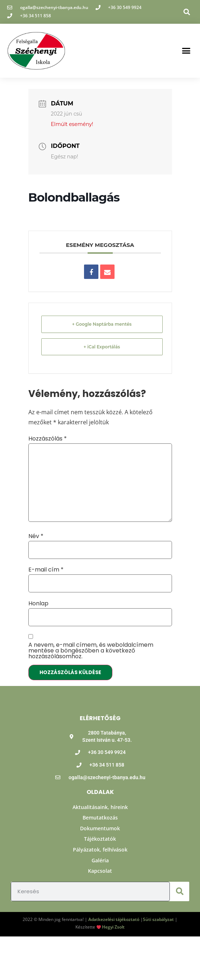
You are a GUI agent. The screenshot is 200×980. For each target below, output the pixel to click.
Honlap (38, 604)
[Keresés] (180, 891)
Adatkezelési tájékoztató (114, 919)
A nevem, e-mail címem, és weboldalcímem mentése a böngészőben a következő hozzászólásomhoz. (91, 651)
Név (36, 536)
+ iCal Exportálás (102, 347)
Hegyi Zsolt (113, 927)
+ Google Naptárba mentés (102, 324)
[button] (187, 12)
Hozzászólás (48, 439)
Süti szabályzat (158, 919)
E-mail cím (46, 570)
